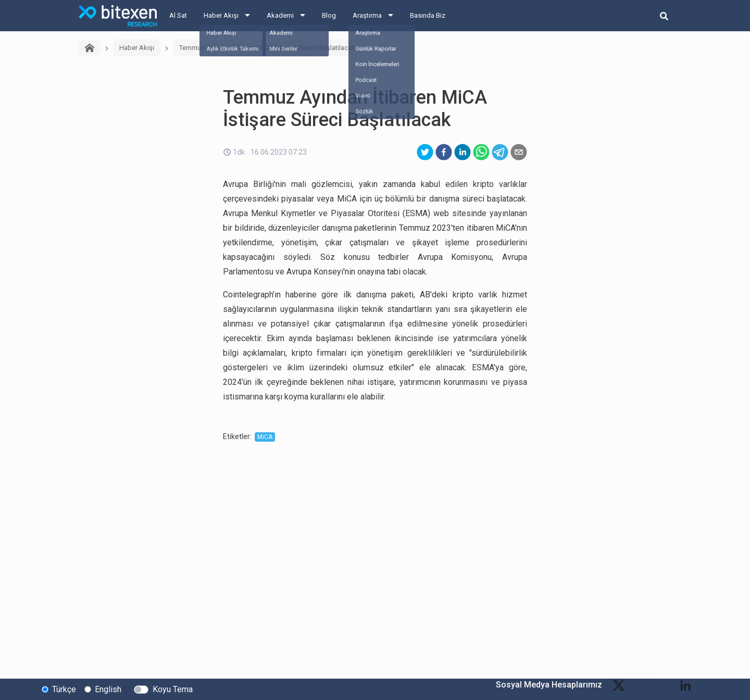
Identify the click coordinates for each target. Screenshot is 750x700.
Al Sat (178, 15)
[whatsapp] (481, 152)
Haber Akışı (221, 15)
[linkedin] (463, 152)
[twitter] (425, 152)
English (108, 689)
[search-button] (664, 16)
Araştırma (367, 15)
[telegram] (500, 152)
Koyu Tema (173, 689)
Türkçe (64, 689)
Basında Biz (428, 15)
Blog (329, 15)
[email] (519, 152)
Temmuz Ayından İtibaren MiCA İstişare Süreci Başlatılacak (267, 48)
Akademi (280, 15)
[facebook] (444, 152)
